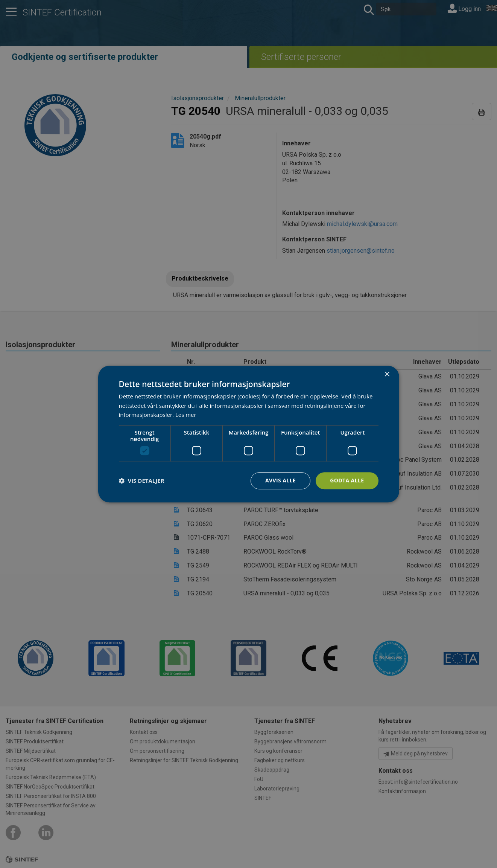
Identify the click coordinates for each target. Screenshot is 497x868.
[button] (142, 481)
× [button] (387, 375)
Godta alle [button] (347, 480)
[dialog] (249, 434)
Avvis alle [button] (280, 480)
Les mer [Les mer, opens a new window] (186, 415)
